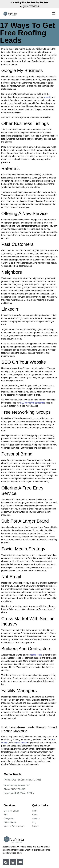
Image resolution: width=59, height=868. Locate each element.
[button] (54, 14)
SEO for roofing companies (33, 403)
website (48, 97)
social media (21, 743)
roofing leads (36, 655)
